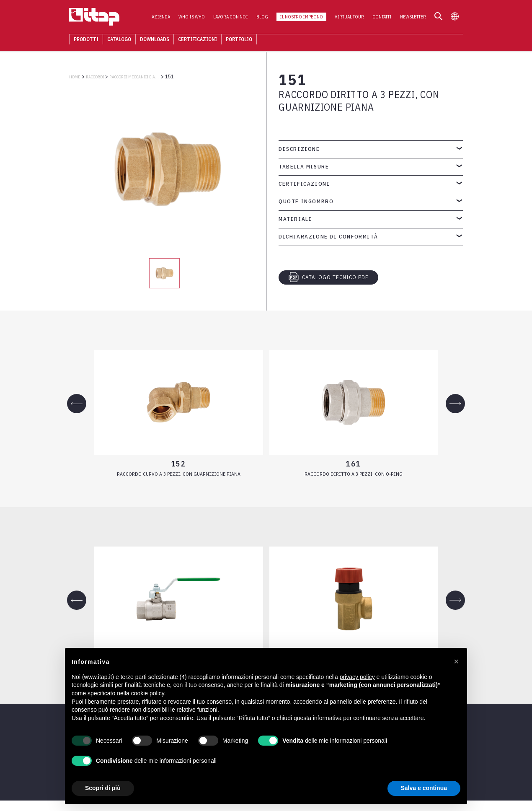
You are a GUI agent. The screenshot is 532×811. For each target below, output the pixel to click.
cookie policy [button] (148, 693)
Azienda (161, 17)
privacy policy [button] (357, 677)
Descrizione (299, 149)
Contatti (382, 17)
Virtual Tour (349, 17)
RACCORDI (95, 77)
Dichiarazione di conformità (328, 237)
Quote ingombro (306, 201)
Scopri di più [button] (103, 788)
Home (75, 77)
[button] (456, 661)
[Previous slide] (77, 404)
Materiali (295, 219)
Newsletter (413, 17)
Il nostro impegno (301, 17)
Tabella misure (304, 167)
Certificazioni (198, 40)
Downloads (155, 40)
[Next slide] (455, 404)
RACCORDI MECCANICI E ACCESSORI (134, 77)
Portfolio (239, 40)
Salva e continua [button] (424, 788)
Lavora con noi (231, 17)
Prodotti (86, 40)
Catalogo (119, 40)
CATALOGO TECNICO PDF (328, 277)
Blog (262, 17)
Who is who (192, 17)
